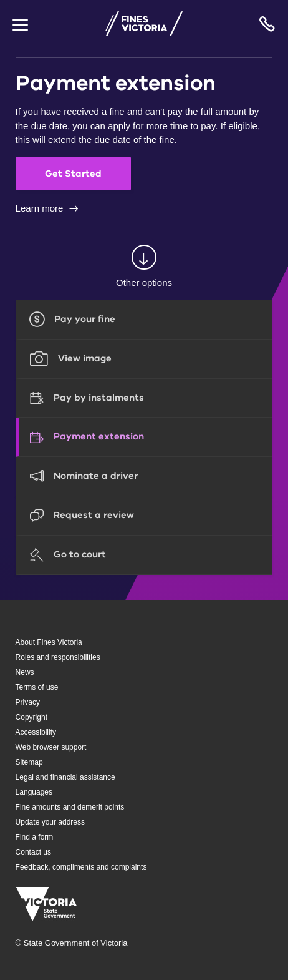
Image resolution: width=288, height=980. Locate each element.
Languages (34, 792)
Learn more (40, 208)
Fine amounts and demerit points (70, 807)
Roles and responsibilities (58, 657)
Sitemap (29, 762)
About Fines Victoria (49, 642)
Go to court (80, 554)
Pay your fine (85, 319)
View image (85, 358)
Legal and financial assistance (65, 777)
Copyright (31, 717)
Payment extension (99, 436)
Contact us (33, 852)
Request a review (94, 515)
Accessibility (36, 732)
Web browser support (51, 747)
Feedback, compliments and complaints (81, 867)
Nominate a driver (96, 476)
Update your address (50, 822)
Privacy (28, 702)
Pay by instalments (99, 398)
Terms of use (37, 687)
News (25, 672)
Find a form (35, 837)
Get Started (73, 174)
